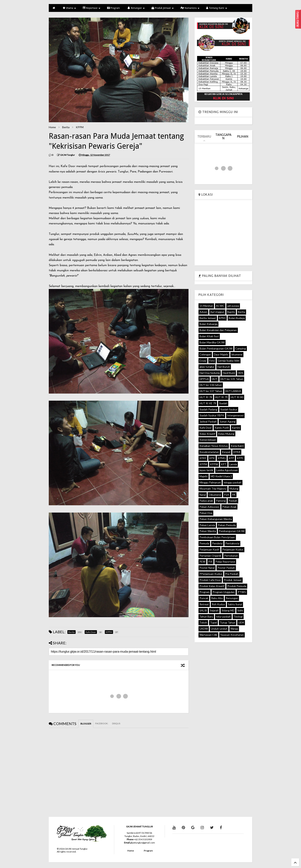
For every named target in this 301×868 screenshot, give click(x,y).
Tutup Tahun (228, 622)
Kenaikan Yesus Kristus (214, 446)
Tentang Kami (217, 8)
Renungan (136, 8)
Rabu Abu (217, 598)
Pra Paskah (232, 574)
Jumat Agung (228, 421)
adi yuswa (233, 306)
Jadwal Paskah (208, 421)
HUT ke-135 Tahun (232, 379)
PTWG (242, 592)
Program (113, 8)
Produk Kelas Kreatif (212, 586)
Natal (203, 495)
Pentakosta (232, 543)
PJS (210, 562)
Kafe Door (206, 428)
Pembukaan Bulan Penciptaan (217, 537)
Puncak (204, 598)
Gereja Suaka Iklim (229, 361)
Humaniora (190, 8)
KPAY (203, 458)
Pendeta (217, 543)
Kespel (226, 452)
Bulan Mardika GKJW (212, 342)
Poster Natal (207, 568)
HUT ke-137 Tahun (211, 391)
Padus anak (206, 501)
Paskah (233, 501)
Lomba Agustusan (227, 470)
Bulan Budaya (237, 318)
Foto (212, 361)
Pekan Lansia (207, 525)
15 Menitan (206, 306)
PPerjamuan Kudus (211, 574)
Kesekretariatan (209, 452)
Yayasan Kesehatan (232, 635)
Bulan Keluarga (208, 324)
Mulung (234, 489)
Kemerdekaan (208, 440)
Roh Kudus (218, 604)
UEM (241, 622)
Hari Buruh (224, 367)
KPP (231, 458)
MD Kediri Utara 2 (221, 476)
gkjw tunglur (207, 367)
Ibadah (223, 403)
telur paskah (223, 617)
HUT (215, 379)
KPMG (222, 458)
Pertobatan (231, 556)
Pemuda (204, 543)
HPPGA (204, 379)
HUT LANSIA (233, 391)
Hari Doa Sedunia (210, 373)
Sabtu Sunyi (235, 604)
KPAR (237, 452)
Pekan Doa (206, 513)
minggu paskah (233, 482)
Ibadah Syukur (229, 409)
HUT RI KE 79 (208, 403)
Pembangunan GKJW (232, 531)
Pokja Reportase (225, 562)
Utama (69, 8)
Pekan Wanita (208, 531)
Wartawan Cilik (208, 635)
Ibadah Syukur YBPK (212, 415)
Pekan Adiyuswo (209, 507)
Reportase (92, 8)
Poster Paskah (226, 568)
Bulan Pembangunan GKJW (216, 348)
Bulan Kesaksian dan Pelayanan (218, 330)
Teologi (238, 617)
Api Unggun (217, 312)
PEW (202, 562)
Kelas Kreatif (207, 434)
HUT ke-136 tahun (211, 385)
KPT (224, 464)
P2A (227, 495)
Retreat (204, 604)
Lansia (233, 464)
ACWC (220, 306)
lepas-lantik (206, 470)
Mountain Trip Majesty (213, 489)
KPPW (214, 464)
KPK (212, 458)
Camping (241, 348)
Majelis (204, 476)
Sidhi (240, 610)
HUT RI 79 (221, 397)
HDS (241, 373)
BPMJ (222, 318)
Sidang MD (228, 610)
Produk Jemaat (163, 8)
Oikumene (215, 495)
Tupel (213, 622)
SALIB (203, 610)
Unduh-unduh (219, 629)
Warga (234, 629)
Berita (66, 127)
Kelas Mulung (226, 434)
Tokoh (203, 622)
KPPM (80, 127)
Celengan (205, 354)
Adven (203, 312)
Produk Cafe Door (210, 580)
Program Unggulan (224, 592)
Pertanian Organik (210, 556)
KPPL (240, 458)
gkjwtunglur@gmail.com (143, 843)
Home (52, 127)
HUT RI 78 (206, 397)
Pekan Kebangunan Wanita (216, 519)
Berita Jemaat (208, 318)
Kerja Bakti (237, 446)
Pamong (221, 501)
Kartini (236, 428)
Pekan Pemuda (227, 525)
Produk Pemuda (237, 586)
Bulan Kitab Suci (209, 336)
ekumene (237, 354)
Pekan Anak (229, 507)
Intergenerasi (235, 415)
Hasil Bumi (229, 373)
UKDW (204, 629)
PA (234, 495)
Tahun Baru (206, 617)
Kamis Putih (222, 428)
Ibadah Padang (208, 409)
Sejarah (214, 610)
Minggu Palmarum (210, 482)
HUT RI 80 (237, 397)
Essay (203, 361)
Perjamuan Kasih (209, 549)
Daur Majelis (221, 354)
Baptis (231, 312)
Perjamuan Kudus (233, 549)
